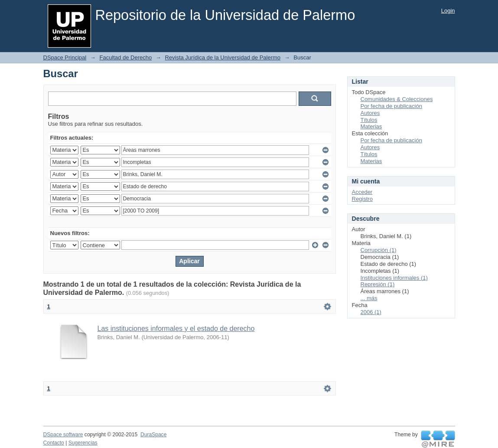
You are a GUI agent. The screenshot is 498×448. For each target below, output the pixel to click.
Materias (371, 126)
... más (369, 298)
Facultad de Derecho (125, 57)
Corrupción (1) (379, 250)
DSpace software (63, 435)
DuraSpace (153, 435)
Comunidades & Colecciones (397, 99)
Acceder (362, 192)
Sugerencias (83, 443)
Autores (370, 113)
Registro (362, 199)
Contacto (54, 443)
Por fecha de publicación (391, 106)
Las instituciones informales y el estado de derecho (176, 329)
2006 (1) (371, 312)
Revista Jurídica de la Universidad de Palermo (223, 57)
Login (448, 11)
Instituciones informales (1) (394, 278)
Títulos (369, 120)
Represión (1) (378, 284)
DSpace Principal (65, 57)
